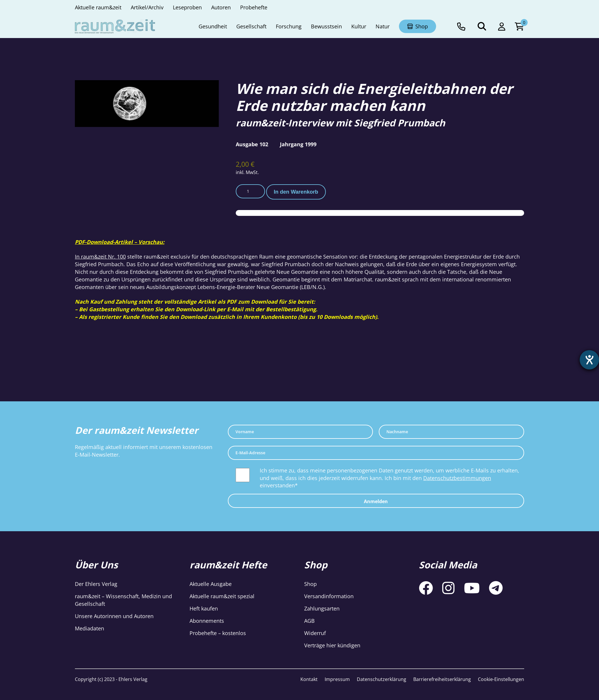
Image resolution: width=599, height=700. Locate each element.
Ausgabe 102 (252, 144)
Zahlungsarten (322, 608)
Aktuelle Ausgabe (211, 584)
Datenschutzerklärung (382, 679)
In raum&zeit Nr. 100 (100, 257)
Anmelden (376, 501)
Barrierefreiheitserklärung (442, 679)
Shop (310, 584)
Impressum (337, 679)
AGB (309, 621)
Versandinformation (329, 596)
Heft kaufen (204, 608)
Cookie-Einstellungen (501, 679)
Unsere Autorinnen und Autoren (114, 616)
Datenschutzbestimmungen (457, 478)
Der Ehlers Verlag (96, 584)
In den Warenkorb (296, 192)
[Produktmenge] (250, 191)
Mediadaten (89, 628)
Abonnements (207, 621)
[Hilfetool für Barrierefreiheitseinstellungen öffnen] (589, 360)
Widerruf (315, 633)
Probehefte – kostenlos (218, 633)
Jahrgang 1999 (298, 144)
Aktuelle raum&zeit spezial (222, 596)
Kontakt (309, 679)
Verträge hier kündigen (332, 645)
